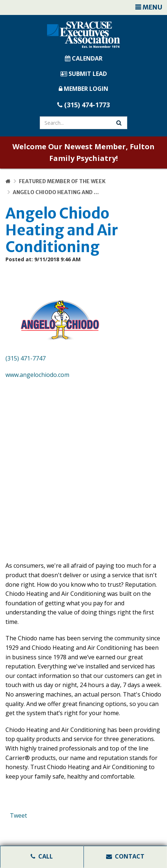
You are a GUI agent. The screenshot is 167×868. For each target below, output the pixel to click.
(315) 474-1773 (83, 105)
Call (42, 856)
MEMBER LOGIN (83, 89)
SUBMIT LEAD (84, 74)
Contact (125, 856)
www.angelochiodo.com (37, 375)
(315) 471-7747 (26, 358)
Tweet (18, 815)
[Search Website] (119, 123)
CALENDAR (84, 58)
